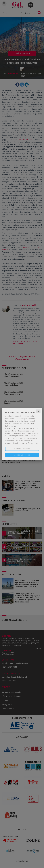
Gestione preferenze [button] (22, 449)
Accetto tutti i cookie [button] (22, 455)
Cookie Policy (33, 443)
